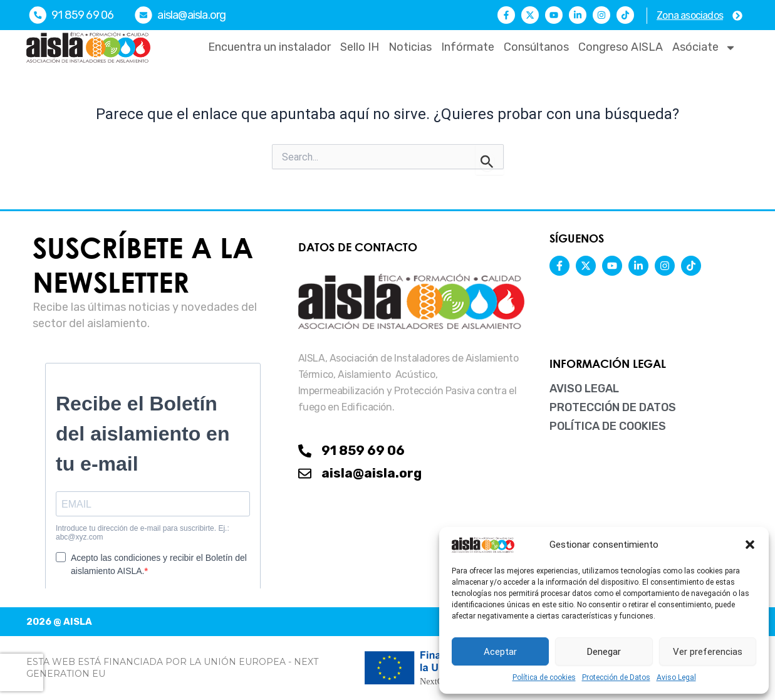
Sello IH (360, 47)
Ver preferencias (708, 652)
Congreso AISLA (621, 47)
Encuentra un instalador (269, 47)
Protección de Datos (616, 677)
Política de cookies (544, 677)
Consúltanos (536, 47)
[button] (750, 545)
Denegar (604, 652)
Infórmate (468, 47)
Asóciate (704, 48)
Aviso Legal (676, 677)
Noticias (410, 47)
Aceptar (500, 652)
